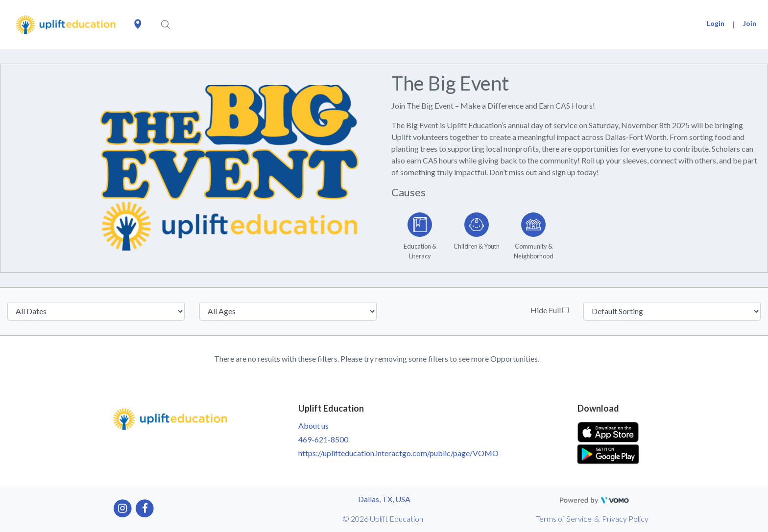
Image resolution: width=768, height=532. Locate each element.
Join (750, 23)
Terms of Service (564, 519)
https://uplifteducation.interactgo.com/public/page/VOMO (398, 453)
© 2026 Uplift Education (383, 519)
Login (716, 23)
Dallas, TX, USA (384, 499)
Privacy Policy (625, 519)
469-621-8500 (323, 439)
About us (313, 426)
